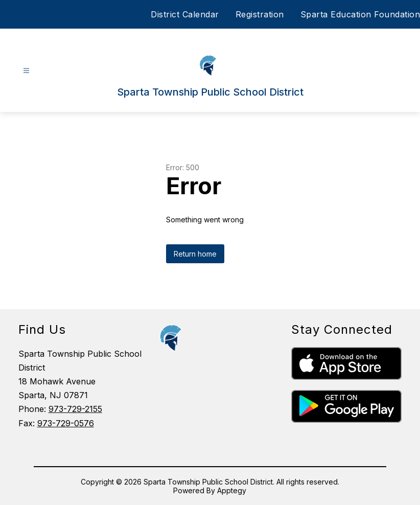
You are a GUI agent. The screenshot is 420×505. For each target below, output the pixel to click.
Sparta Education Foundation (360, 14)
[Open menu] (26, 71)
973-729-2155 (75, 409)
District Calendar (185, 14)
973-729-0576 (66, 423)
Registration (260, 14)
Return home (195, 254)
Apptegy (232, 490)
